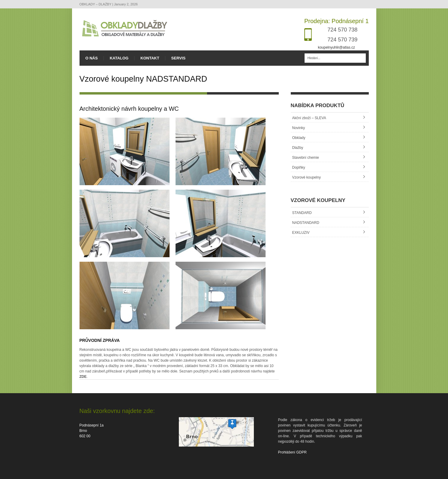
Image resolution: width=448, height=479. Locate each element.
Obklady (299, 138)
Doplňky (299, 167)
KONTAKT (150, 58)
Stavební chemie (306, 158)
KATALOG (119, 58)
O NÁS (92, 58)
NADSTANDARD (306, 223)
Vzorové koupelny (307, 177)
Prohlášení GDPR (292, 452)
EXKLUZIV (301, 233)
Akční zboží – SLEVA (309, 118)
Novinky (299, 128)
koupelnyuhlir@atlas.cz (336, 47)
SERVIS (178, 58)
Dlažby (298, 148)
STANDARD (302, 213)
